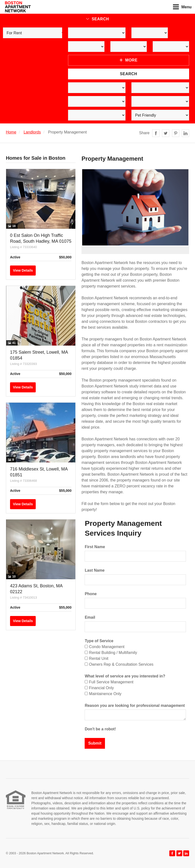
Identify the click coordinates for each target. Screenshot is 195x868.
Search (98, 19)
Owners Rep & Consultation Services (119, 664)
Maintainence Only (103, 694)
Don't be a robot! (100, 729)
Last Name (95, 570)
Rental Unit (97, 658)
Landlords (32, 132)
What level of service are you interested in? (125, 676)
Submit (95, 743)
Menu (182, 7)
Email (90, 617)
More (129, 60)
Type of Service (99, 641)
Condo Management (104, 647)
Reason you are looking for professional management (135, 705)
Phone (91, 594)
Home (11, 132)
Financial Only (99, 688)
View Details (23, 270)
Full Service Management (109, 682)
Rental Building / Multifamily (111, 653)
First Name (95, 547)
